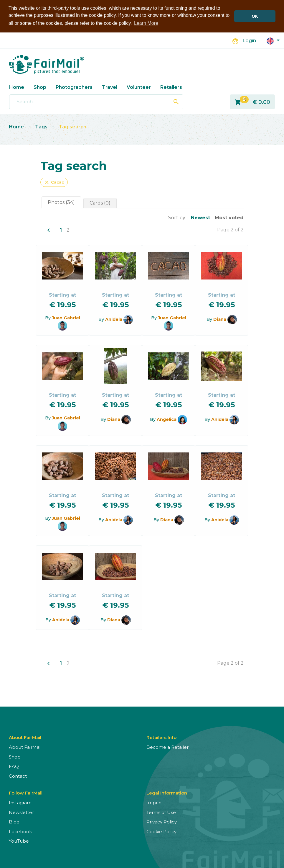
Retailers (171, 87)
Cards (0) (100, 202)
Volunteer (139, 87)
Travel (110, 87)
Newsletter (21, 812)
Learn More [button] (146, 23)
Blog (14, 822)
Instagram (20, 802)
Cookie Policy (161, 831)
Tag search (72, 126)
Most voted (229, 217)
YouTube (19, 841)
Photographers (74, 87)
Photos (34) (61, 202)
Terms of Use (161, 812)
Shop (40, 87)
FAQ (14, 766)
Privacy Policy (162, 822)
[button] (273, 40)
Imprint (155, 802)
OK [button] (255, 16)
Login (249, 40)
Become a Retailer (167, 747)
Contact (18, 776)
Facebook (20, 831)
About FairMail (25, 747)
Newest (200, 217)
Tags (41, 126)
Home (17, 87)
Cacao (54, 182)
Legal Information (167, 793)
